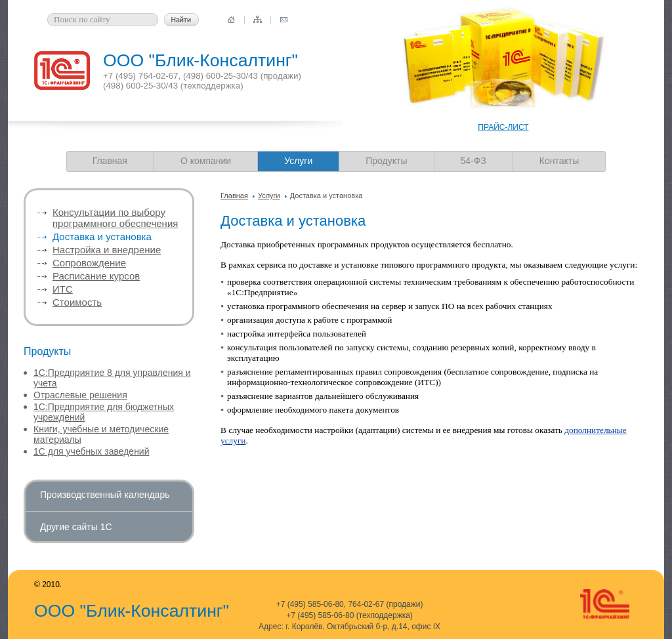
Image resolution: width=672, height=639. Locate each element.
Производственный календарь (105, 495)
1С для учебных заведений (92, 451)
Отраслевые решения (80, 395)
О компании (206, 161)
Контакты (559, 161)
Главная (110, 161)
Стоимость (77, 302)
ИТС (63, 289)
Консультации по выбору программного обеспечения (115, 218)
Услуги (269, 196)
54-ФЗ (473, 161)
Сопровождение (89, 263)
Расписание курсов (96, 276)
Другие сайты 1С (76, 527)
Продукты (386, 161)
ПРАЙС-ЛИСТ (503, 127)
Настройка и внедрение (107, 250)
